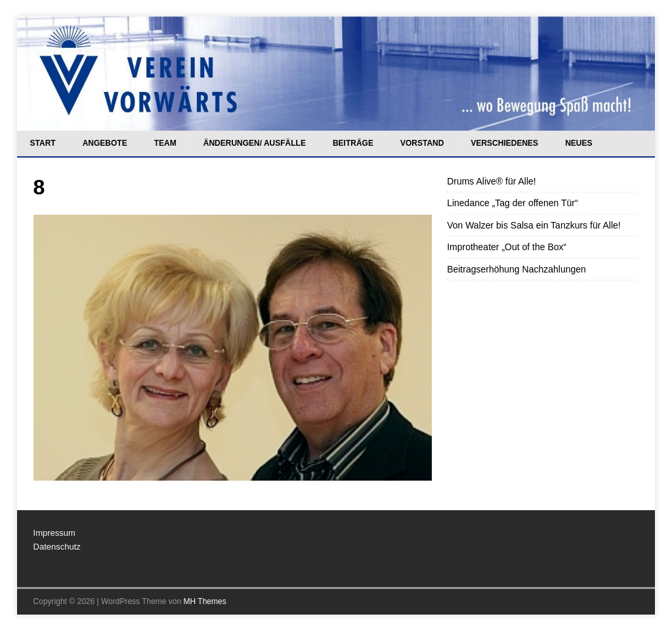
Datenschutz (57, 547)
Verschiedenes (504, 143)
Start (43, 143)
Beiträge (353, 143)
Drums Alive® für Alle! (492, 181)
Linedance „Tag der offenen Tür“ (513, 203)
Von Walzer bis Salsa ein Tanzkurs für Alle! (534, 225)
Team (165, 143)
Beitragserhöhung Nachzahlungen (516, 269)
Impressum (54, 533)
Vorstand (422, 143)
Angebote (105, 143)
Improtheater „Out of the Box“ (507, 247)
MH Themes (205, 601)
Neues (578, 143)
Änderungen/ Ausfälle (255, 143)
